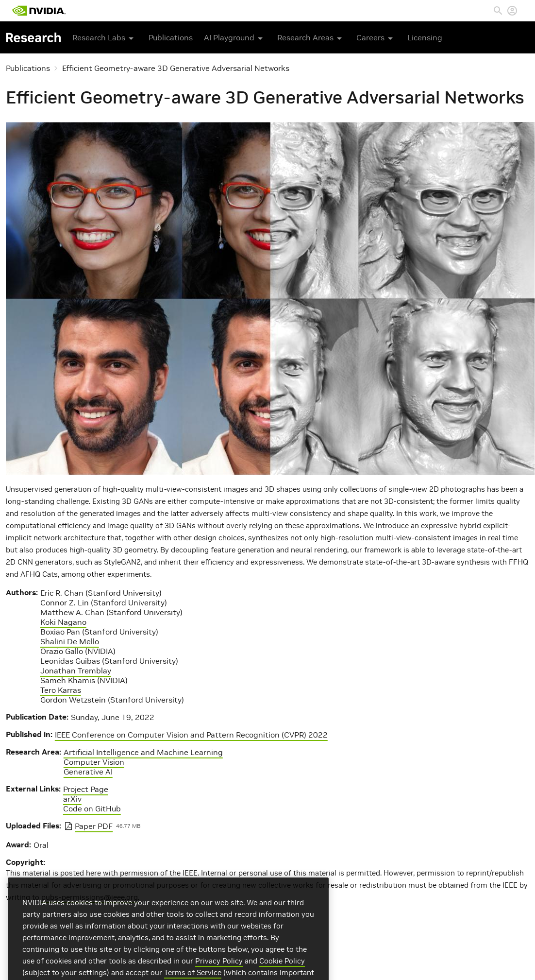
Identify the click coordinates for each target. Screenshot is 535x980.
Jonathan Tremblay (76, 671)
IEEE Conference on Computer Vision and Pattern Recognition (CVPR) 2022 (191, 735)
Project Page (86, 789)
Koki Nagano (63, 622)
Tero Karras (61, 690)
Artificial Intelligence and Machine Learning (143, 752)
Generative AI (88, 772)
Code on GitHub (92, 808)
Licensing (425, 37)
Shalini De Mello (70, 641)
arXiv (72, 799)
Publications (171, 37)
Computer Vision (94, 762)
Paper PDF (94, 826)
